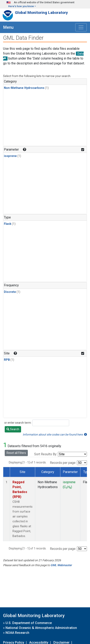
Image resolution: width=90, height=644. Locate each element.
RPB (7, 360)
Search (13, 429)
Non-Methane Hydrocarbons (24, 88)
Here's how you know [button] (21, 6)
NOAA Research (17, 633)
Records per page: (63, 463)
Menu (8, 27)
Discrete (10, 292)
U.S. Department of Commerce (29, 623)
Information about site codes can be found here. (55, 434)
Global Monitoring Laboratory (41, 13)
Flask (8, 224)
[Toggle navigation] (81, 27)
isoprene (10, 156)
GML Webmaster (61, 565)
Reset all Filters (16, 453)
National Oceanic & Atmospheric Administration (41, 628)
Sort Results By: (46, 454)
